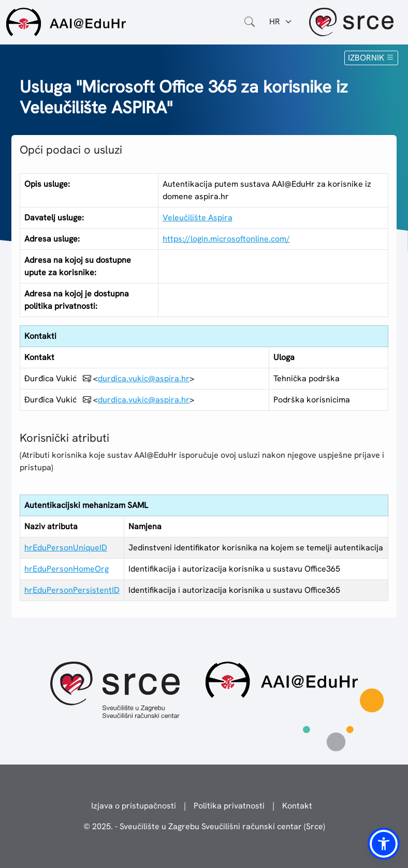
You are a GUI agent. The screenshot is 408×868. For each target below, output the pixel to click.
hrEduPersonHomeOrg (67, 569)
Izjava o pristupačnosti (134, 806)
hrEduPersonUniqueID (66, 548)
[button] (384, 844)
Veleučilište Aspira (198, 218)
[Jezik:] (281, 22)
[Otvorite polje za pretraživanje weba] (250, 22)
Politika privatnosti (229, 806)
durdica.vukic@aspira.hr (144, 378)
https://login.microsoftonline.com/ (226, 239)
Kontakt (297, 806)
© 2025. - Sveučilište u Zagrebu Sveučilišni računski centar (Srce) (204, 826)
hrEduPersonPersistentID (72, 590)
